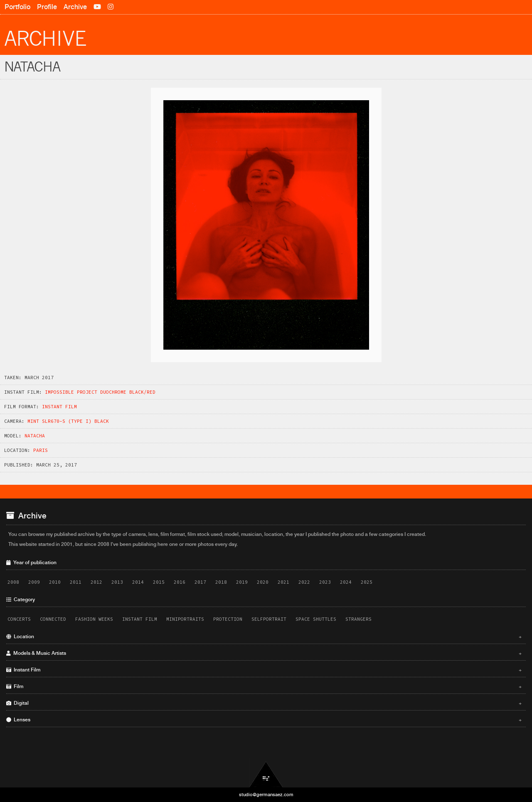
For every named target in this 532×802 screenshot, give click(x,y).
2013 (117, 582)
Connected (53, 619)
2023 (325, 582)
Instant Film (59, 407)
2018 (221, 582)
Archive (75, 7)
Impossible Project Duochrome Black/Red (100, 392)
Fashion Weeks (94, 619)
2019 (242, 582)
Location (264, 637)
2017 (200, 582)
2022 (304, 582)
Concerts (19, 619)
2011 (76, 582)
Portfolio (17, 7)
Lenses (264, 720)
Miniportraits (185, 619)
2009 (34, 582)
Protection (228, 619)
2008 (13, 582)
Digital (264, 703)
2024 (346, 582)
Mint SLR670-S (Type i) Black (68, 421)
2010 (55, 582)
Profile (47, 7)
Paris (41, 450)
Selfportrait (269, 619)
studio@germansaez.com (266, 795)
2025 (367, 582)
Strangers (358, 619)
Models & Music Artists (264, 653)
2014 (138, 582)
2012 (96, 582)
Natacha (35, 436)
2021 (283, 582)
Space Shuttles (316, 619)
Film (264, 686)
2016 (180, 582)
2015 (159, 582)
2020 (263, 582)
